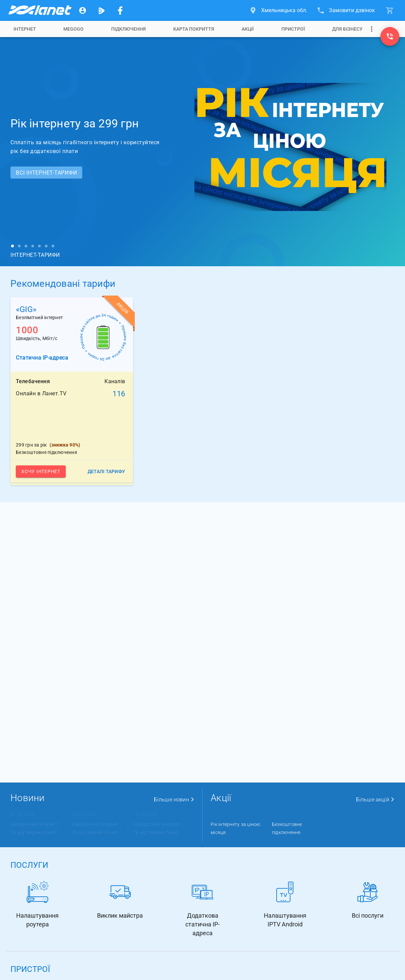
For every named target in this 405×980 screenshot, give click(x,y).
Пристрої (293, 29)
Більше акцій (375, 800)
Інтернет (25, 29)
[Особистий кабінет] (83, 10)
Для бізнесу (347, 29)
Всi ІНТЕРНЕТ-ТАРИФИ (46, 173)
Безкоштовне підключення (287, 828)
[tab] (25, 29)
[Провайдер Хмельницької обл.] (39, 10)
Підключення (129, 29)
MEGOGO (73, 29)
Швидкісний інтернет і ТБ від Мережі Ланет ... (36, 828)
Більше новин (174, 800)
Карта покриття (194, 29)
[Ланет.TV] (101, 10)
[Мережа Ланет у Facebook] (120, 10)
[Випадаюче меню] (372, 29)
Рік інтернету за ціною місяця (236, 828)
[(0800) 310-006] (390, 36)
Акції (248, 29)
